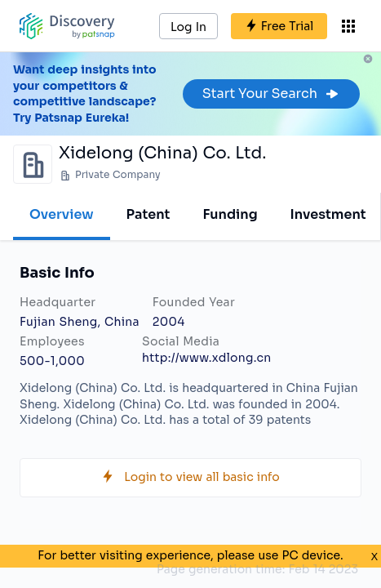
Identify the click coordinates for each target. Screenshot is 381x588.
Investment (328, 214)
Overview (62, 214)
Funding (230, 214)
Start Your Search (271, 94)
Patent (148, 214)
